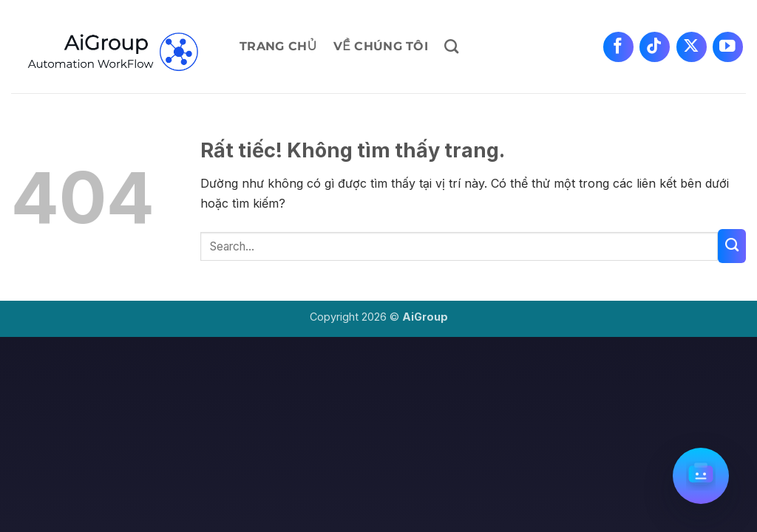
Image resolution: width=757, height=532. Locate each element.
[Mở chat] (701, 476)
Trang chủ (278, 46)
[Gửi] (732, 246)
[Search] (451, 46)
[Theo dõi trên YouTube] (728, 47)
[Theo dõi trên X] (692, 47)
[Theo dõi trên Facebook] (618, 47)
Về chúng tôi (381, 46)
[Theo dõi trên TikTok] (655, 47)
